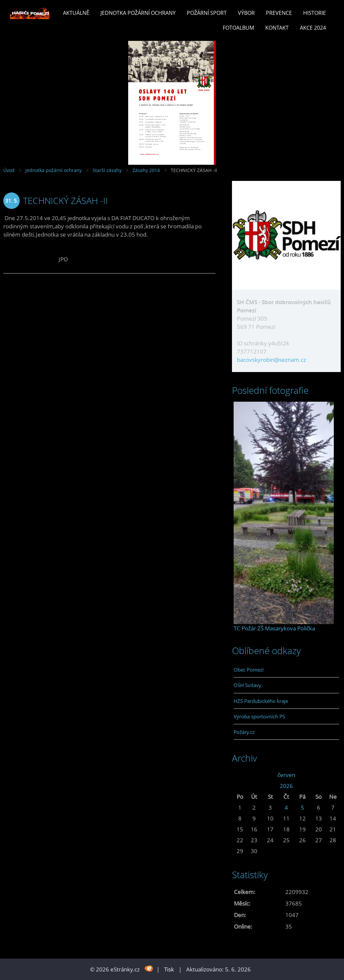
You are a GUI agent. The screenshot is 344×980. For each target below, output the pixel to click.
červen (286, 775)
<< (240, 775)
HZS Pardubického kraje (261, 701)
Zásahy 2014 (146, 170)
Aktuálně (76, 13)
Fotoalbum (238, 28)
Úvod (9, 170)
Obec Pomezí (249, 670)
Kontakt (277, 28)
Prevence (279, 13)
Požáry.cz (244, 732)
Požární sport (207, 13)
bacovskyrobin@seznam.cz (272, 360)
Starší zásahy (107, 170)
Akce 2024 (313, 28)
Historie (315, 13)
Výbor (246, 13)
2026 (286, 786)
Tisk (169, 969)
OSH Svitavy (247, 685)
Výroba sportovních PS (259, 716)
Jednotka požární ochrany (138, 13)
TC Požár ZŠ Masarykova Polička (274, 628)
